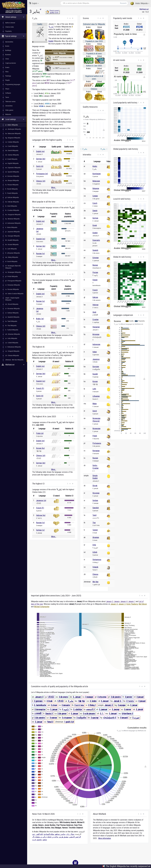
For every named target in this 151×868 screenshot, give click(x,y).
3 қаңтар (95, 718)
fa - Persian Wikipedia (12, 185)
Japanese (96, 359)
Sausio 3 (49, 714)
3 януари (122, 705)
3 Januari (105, 701)
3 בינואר (130, 701)
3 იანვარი (81, 718)
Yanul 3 (50, 722)
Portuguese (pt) (42, 174)
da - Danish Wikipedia (12, 150)
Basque (95, 265)
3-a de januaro (89, 714)
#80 (139, 69)
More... (54, 188)
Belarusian (96, 181)
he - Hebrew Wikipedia (12, 202)
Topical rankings (13, 36)
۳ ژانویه (65, 709)
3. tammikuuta (40, 705)
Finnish (95, 280)
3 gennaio (38, 701)
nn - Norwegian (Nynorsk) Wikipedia (13, 267)
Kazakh (95, 374)
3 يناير (51, 27)
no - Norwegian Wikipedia (13, 272)
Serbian (95, 500)
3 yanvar (128, 709)
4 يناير (104, 149)
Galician (95, 297)
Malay (95, 404)
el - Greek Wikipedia (11, 159)
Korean (95, 381)
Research (123, 3)
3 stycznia (102, 697)
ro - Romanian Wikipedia (13, 285)
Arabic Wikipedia (140, 3)
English (34, 3)
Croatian (95, 320)
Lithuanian (96, 396)
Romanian (96, 451)
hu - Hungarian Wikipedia (13, 215)
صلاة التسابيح (49, 834)
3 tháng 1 (92, 705)
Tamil (94, 515)
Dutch (95, 411)
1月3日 (51, 697)
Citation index (10, 27)
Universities (9, 106)
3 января (89, 697)
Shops (7, 89)
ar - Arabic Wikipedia (12, 125)
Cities (7, 59)
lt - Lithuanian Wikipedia (13, 253)
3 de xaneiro (40, 718)
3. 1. (102, 714)
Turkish (95, 530)
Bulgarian (96, 188)
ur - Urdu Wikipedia (11, 338)
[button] (68, 18)
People (7, 80)
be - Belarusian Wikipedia (13, 133)
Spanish (95, 250)
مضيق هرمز (64, 837)
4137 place (37, 71)
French (95, 290)
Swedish (96, 508)
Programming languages (13, 84)
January (117, 601)
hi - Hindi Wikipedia (11, 206)
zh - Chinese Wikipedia (12, 355)
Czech (95, 203)
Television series (10, 102)
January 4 (124, 601)
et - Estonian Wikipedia (12, 176)
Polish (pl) (40, 433)
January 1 (132, 601)
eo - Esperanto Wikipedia (13, 168)
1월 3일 (81, 701)
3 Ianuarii (124, 718)
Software (8, 93)
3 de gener (62, 714)
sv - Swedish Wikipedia (12, 317)
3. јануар (116, 709)
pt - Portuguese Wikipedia (13, 281)
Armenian (96, 334)
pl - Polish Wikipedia (12, 276)
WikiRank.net (14, 365)
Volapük (95, 567)
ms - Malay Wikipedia (12, 257)
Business (8, 55)
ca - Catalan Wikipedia (12, 142)
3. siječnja (78, 709)
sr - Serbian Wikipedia (12, 313)
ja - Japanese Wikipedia (13, 232)
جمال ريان (70, 834)
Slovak (95, 486)
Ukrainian (96, 537)
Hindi (94, 312)
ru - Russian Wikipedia (12, 289)
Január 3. (117, 701)
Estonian (96, 258)
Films (7, 72)
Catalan (95, 196)
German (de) (41, 159)
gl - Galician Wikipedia (12, 197)
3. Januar (77, 697)
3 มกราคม (79, 705)
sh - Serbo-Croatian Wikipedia (14, 294)
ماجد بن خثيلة (53, 837)
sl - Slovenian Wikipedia (13, 309)
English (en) (40, 151)
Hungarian (96, 327)
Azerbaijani (97, 174)
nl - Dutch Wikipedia (11, 261)
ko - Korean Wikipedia (12, 244)
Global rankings (13, 17)
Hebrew (95, 305)
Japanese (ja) (41, 500)
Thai (94, 523)
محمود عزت (37, 840)
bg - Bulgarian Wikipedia (13, 138)
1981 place (45, 77)
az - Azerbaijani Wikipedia (13, 129)
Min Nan (95, 582)
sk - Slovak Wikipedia (12, 304)
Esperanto (96, 240)
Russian (95, 458)
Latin (94, 389)
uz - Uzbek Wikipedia (12, 343)
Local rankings (13, 119)
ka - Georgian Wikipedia (13, 236)
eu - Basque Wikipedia (12, 180)
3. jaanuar (103, 709)
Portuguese (97, 443)
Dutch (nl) (40, 166)
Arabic (95, 166)
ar (41, 9)
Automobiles (9, 42)
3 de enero (63, 697)
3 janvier (129, 697)
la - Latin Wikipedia (11, 249)
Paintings (8, 76)
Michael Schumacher (42, 607)
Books (7, 46)
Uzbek (95, 552)
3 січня (54, 705)
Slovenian (96, 493)
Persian (95, 272)
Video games (9, 110)
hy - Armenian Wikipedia (12, 219)
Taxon (7, 97)
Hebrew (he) (41, 515)
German (95, 218)
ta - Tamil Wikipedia (11, 321)
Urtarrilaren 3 (127, 714)
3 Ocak (49, 701)
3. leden (93, 701)
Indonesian (96, 344)
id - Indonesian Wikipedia (13, 223)
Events (7, 67)
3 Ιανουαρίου (40, 709)
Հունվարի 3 (110, 718)
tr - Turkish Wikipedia (12, 330)
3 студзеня (67, 718)
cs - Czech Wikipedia (12, 146)
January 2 (110, 601)
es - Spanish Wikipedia (12, 172)
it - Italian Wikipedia (11, 227)
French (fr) (40, 388)
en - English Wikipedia (12, 163)
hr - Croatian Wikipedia (12, 210)
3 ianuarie (66, 705)
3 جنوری (136, 718)
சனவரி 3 (90, 709)
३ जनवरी (38, 714)
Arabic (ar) (40, 319)
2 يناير (84, 149)
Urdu (94, 545)
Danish (95, 211)
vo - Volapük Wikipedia (12, 351)
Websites (8, 114)
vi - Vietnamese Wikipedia (13, 347)
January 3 (39, 697)
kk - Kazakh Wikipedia (12, 240)
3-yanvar (53, 718)
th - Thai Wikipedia (11, 326)
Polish (95, 436)
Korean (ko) (40, 448)
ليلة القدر (39, 834)
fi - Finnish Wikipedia (12, 189)
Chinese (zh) (41, 181)
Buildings (8, 50)
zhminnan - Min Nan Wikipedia (14, 360)
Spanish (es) (41, 239)
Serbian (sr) (40, 530)
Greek (95, 225)
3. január (139, 709)
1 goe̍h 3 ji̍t (69, 722)
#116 (126, 69)
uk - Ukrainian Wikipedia (13, 334)
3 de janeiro (116, 697)
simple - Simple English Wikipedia (12, 299)
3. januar (134, 705)
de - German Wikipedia (12, 155)
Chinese (95, 574)
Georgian (96, 367)
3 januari (140, 697)
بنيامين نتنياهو (60, 834)
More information (105, 838)
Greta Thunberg (132, 604)
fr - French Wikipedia (12, 193)
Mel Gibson (143, 604)
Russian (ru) (40, 254)
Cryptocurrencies (11, 63)
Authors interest (10, 23)
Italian (95, 352)
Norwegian (96, 429)
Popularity (8, 31)
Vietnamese (97, 560)
